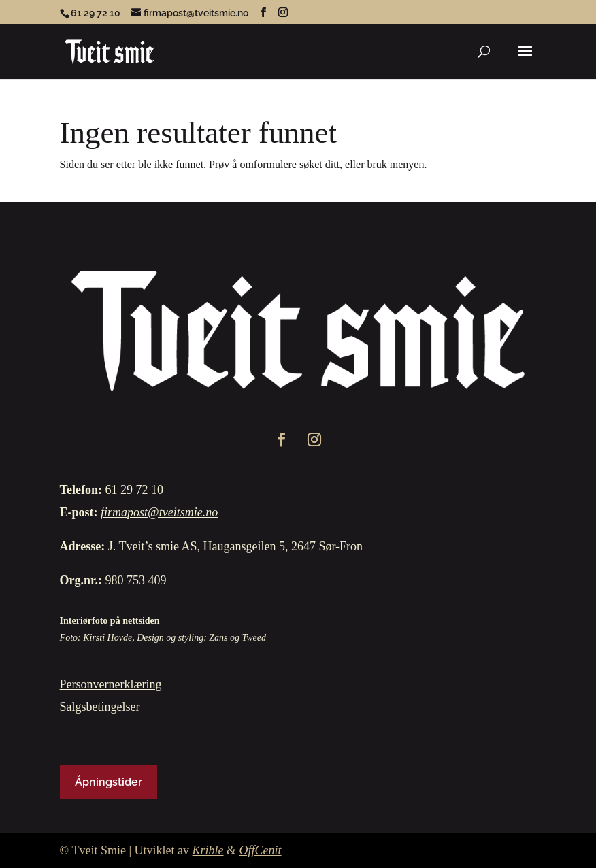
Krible (208, 850)
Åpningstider (109, 782)
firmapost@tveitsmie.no (159, 512)
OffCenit (261, 850)
